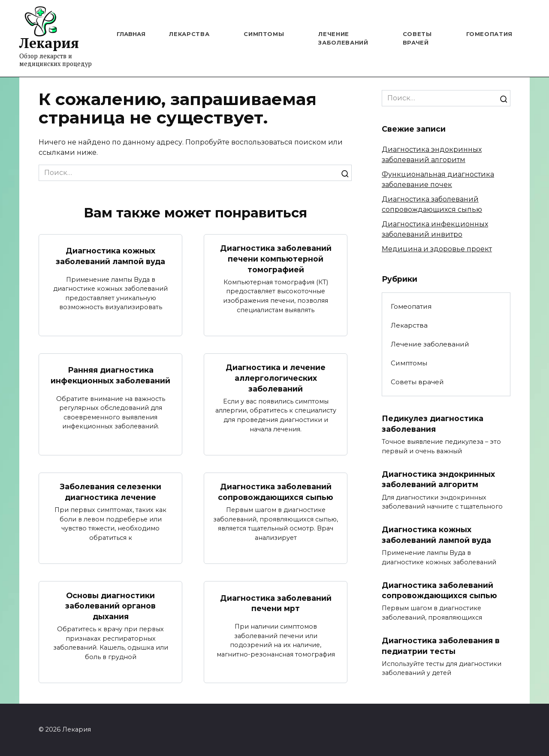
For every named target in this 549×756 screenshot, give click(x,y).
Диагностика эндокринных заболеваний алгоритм (438, 479)
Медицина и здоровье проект (437, 249)
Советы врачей (417, 382)
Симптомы (264, 34)
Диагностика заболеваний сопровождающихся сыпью (276, 492)
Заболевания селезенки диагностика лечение (111, 492)
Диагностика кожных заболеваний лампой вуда (110, 256)
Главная (131, 34)
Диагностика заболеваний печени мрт (276, 603)
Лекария (49, 43)
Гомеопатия (490, 34)
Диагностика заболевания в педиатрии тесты (441, 646)
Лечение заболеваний (430, 344)
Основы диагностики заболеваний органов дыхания (110, 606)
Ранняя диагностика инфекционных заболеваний (110, 375)
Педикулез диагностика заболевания (433, 424)
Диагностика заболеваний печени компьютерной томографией (276, 259)
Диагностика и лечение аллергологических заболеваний (276, 378)
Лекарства (189, 34)
